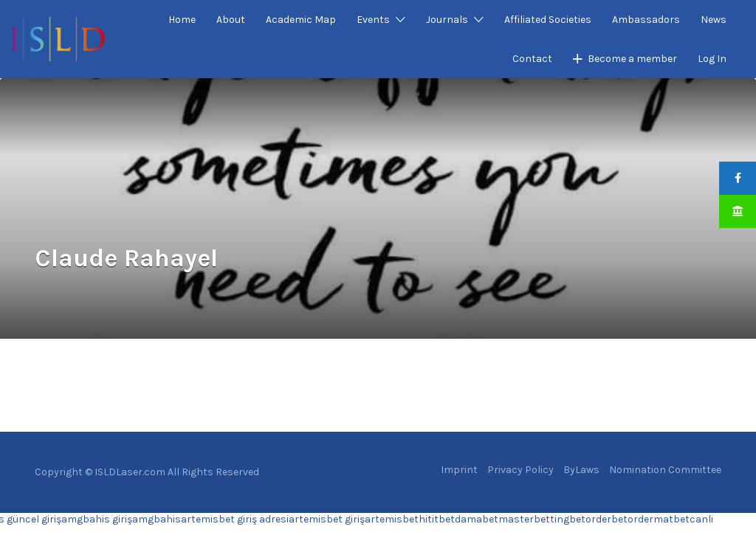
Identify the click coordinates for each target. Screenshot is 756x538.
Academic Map (301, 20)
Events (373, 20)
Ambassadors (646, 20)
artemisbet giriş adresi (235, 519)
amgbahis (157, 519)
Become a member (632, 59)
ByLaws (581, 470)
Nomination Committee (665, 470)
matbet (671, 519)
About (231, 20)
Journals (447, 20)
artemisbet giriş (327, 519)
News (714, 20)
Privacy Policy (520, 470)
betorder (590, 519)
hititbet (437, 519)
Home (182, 20)
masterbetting (534, 519)
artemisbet (392, 519)
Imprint (459, 470)
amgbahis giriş (97, 519)
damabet (477, 519)
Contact (532, 59)
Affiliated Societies (548, 20)
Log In (712, 59)
